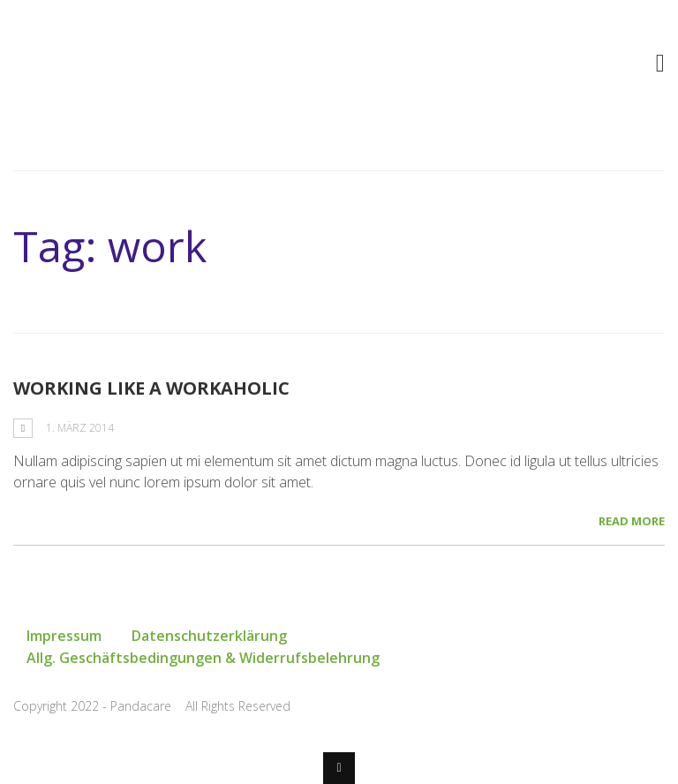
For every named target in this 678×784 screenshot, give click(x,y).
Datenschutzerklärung (209, 636)
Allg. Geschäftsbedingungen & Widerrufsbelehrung (203, 658)
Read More (632, 521)
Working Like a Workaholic (151, 388)
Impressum (64, 636)
